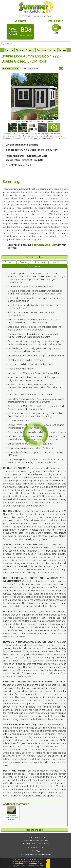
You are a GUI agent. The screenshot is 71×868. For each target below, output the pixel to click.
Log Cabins (33, 68)
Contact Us (20, 21)
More (62, 50)
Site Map (36, 851)
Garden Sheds (25, 50)
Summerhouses (47, 50)
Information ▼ (56, 21)
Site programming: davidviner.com (36, 855)
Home (9, 50)
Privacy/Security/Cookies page (25, 863)
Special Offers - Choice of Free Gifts (24, 160)
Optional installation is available (22, 145)
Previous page (10, 68)
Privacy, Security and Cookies (36, 844)
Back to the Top (35, 257)
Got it (48, 861)
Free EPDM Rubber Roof (18, 165)
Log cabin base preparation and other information (11, 817)
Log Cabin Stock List (44, 245)
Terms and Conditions (36, 847)
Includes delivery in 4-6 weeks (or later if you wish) (32, 150)
